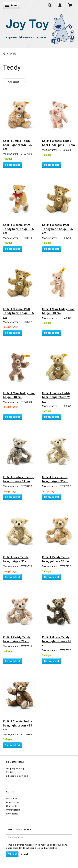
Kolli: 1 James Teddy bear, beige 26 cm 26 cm (56, 397)
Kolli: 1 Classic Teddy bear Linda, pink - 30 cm (58, 143)
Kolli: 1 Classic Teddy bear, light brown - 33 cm (17, 725)
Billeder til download (17, 776)
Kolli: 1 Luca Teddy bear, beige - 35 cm (55, 479)
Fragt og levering (15, 769)
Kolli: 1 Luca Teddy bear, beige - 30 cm (16, 559)
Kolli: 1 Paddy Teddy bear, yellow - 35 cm (56, 559)
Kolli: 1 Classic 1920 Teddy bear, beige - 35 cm (18, 313)
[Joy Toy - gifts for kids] (39, 28)
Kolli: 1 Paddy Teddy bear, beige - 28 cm (17, 639)
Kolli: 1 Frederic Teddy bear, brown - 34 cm (18, 479)
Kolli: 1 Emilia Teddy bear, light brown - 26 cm (17, 145)
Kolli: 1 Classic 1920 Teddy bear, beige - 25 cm (57, 229)
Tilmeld (12, 854)
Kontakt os (12, 772)
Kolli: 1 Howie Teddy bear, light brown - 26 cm (56, 641)
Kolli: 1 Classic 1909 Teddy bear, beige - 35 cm (18, 229)
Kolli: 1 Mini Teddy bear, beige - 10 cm (58, 311)
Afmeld (25, 854)
